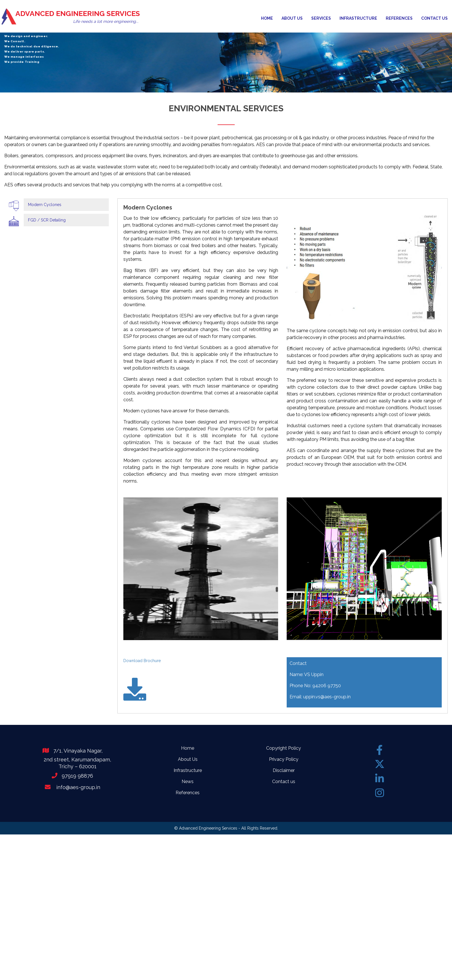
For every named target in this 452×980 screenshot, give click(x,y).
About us (292, 18)
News (188, 782)
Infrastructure (358, 18)
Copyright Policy (284, 748)
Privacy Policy (284, 759)
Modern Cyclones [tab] (45, 205)
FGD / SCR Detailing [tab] (47, 220)
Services (321, 18)
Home (267, 18)
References (399, 18)
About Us (188, 759)
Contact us (434, 18)
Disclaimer (284, 770)
